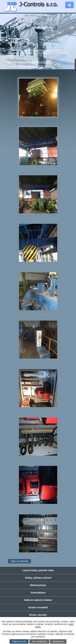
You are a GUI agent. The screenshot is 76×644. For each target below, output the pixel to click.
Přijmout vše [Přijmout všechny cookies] (19, 641)
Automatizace (38, 593)
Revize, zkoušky (38, 615)
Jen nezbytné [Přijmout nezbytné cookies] (39, 641)
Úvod (11, 50)
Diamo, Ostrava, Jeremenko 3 (36, 53)
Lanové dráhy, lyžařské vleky (38, 570)
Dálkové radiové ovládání (38, 600)
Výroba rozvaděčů (38, 607)
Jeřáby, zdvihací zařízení (38, 578)
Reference (21, 50)
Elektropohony (38, 585)
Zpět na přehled (19, 561)
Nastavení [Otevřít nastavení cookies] (58, 641)
